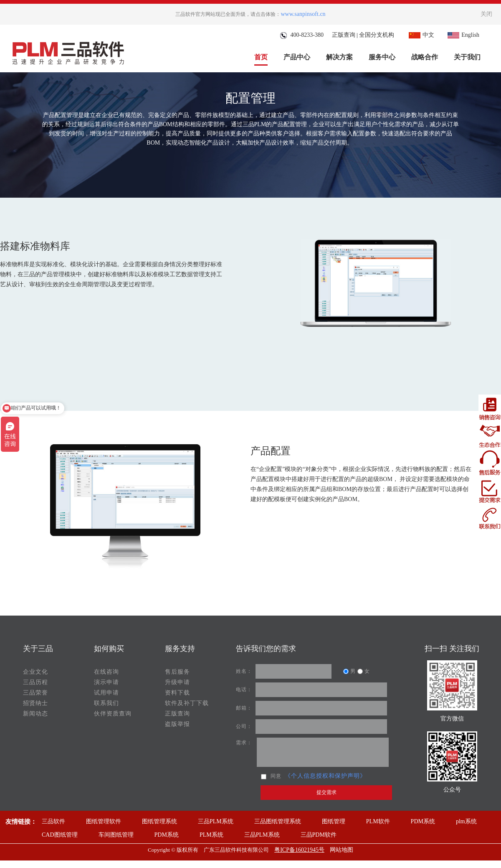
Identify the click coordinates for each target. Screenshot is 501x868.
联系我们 (106, 703)
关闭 (486, 14)
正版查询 (344, 35)
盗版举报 (177, 724)
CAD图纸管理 (60, 835)
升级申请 (177, 682)
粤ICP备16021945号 (299, 850)
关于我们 (467, 57)
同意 (271, 776)
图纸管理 (334, 821)
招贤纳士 (35, 703)
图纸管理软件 (104, 821)
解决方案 (339, 57)
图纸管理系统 (159, 821)
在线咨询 (106, 672)
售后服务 (177, 672)
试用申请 (106, 693)
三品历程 (35, 682)
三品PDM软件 (319, 835)
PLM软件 (378, 821)
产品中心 (297, 57)
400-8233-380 (301, 35)
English (462, 35)
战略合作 (425, 57)
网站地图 (342, 850)
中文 (420, 35)
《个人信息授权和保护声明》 (325, 776)
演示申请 (106, 682)
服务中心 (382, 57)
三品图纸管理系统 (278, 821)
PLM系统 (211, 835)
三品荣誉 (35, 693)
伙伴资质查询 (113, 714)
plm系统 (466, 821)
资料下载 (177, 693)
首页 (261, 57)
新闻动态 (35, 714)
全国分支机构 (377, 35)
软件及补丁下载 (187, 703)
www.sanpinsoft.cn (303, 14)
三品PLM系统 (216, 821)
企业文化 (35, 672)
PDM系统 (423, 821)
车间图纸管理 (116, 835)
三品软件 (53, 821)
